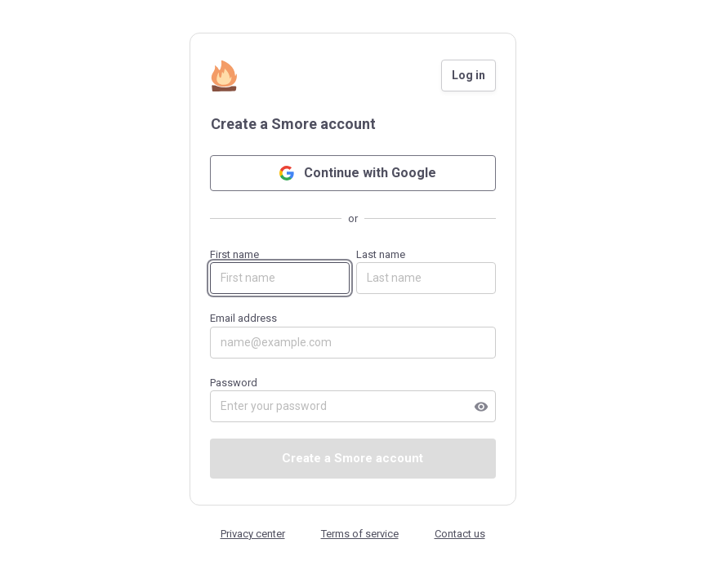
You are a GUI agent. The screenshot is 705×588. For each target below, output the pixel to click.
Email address (353, 335)
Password (353, 400)
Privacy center (253, 534)
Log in (469, 75)
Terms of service (360, 534)
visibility (481, 407)
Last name (426, 272)
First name (280, 272)
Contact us (460, 534)
